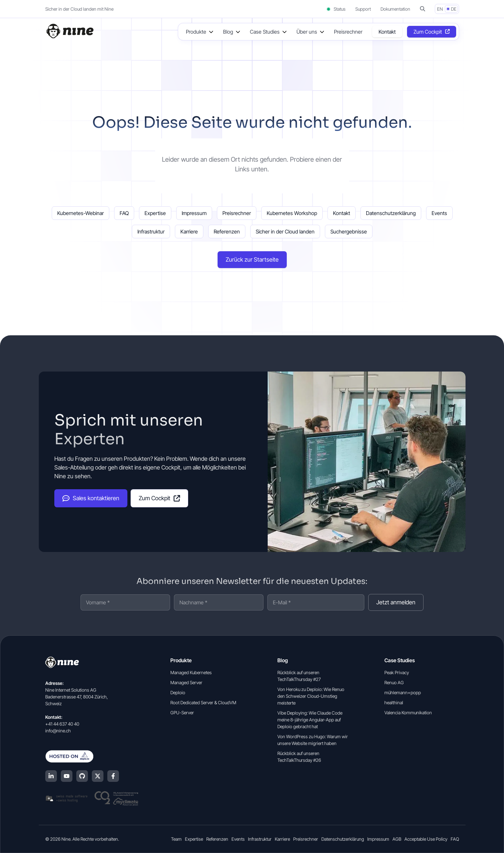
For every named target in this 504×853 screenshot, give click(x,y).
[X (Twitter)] (98, 776)
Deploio (178, 692)
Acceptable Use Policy (426, 839)
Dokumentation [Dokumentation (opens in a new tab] (395, 9)
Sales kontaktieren (91, 498)
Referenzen (227, 232)
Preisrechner (348, 32)
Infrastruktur (151, 232)
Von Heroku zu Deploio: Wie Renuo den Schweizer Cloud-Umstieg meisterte (311, 696)
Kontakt (387, 32)
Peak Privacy (397, 672)
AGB (397, 839)
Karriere (189, 232)
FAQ (124, 213)
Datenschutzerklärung (391, 213)
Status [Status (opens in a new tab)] (336, 9)
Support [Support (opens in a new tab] (363, 9)
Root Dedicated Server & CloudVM (203, 702)
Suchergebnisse (349, 232)
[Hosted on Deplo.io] (92, 756)
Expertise (155, 213)
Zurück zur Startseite (252, 259)
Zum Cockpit (159, 498)
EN (440, 9)
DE (454, 9)
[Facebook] (113, 776)
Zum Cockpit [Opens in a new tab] (428, 32)
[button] (423, 9)
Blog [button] (228, 32)
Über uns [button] (307, 32)
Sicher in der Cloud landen (285, 232)
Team (176, 839)
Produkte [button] (196, 32)
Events (439, 213)
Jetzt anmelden (396, 602)
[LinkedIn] (51, 776)
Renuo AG (394, 682)
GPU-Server (182, 713)
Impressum (194, 213)
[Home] (70, 31)
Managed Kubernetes (191, 672)
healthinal (394, 702)
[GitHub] (82, 776)
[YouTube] (67, 776)
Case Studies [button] (265, 32)
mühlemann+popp (403, 692)
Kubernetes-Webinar (80, 213)
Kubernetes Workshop (292, 213)
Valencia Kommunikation (408, 713)
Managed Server (186, 682)
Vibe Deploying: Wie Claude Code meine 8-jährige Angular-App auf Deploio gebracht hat (310, 720)
